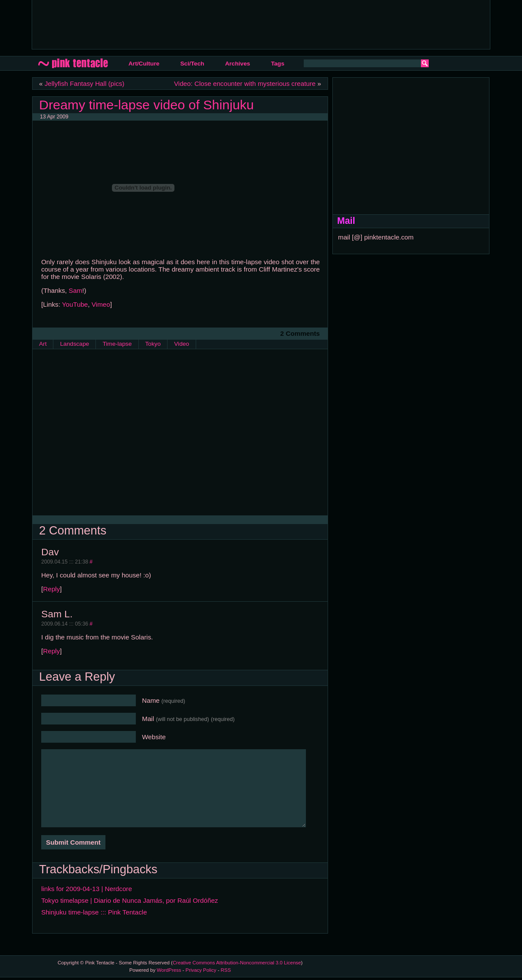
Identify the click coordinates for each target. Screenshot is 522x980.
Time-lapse (117, 344)
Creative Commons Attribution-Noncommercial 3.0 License (237, 963)
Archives (238, 64)
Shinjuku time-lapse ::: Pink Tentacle (94, 912)
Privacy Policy (201, 970)
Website (154, 737)
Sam (75, 290)
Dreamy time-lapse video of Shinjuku (146, 105)
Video (182, 344)
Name (164, 700)
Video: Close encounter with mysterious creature (245, 84)
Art (43, 344)
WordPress (169, 970)
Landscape (74, 344)
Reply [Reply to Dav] (51, 589)
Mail (188, 719)
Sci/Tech (192, 64)
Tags (277, 64)
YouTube (75, 304)
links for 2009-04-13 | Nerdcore (87, 889)
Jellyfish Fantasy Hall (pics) (85, 84)
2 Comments (300, 333)
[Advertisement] (197, 24)
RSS (226, 970)
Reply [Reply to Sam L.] (51, 651)
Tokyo (153, 344)
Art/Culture (144, 64)
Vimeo (101, 304)
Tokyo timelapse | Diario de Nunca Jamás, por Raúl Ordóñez (130, 900)
